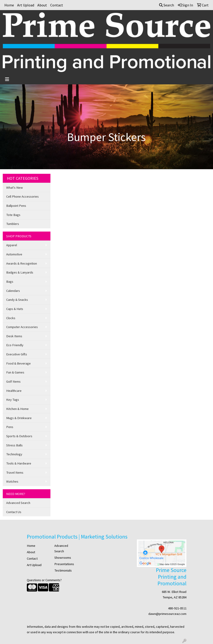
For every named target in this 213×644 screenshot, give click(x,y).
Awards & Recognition (22, 263)
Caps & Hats (15, 309)
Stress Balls (14, 445)
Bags (10, 282)
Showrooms (63, 558)
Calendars (13, 291)
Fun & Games (15, 372)
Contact (57, 5)
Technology (14, 454)
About (42, 5)
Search (167, 5)
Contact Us (14, 512)
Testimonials (63, 570)
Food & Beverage (18, 363)
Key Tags (13, 400)
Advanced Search (18, 503)
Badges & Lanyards (20, 272)
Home (9, 5)
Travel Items (15, 473)
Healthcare (14, 391)
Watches (12, 481)
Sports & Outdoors (19, 436)
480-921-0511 (177, 608)
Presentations (64, 564)
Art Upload (26, 5)
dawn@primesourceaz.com (167, 614)
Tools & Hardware (19, 463)
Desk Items (14, 336)
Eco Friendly (15, 345)
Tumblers (13, 224)
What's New (15, 188)
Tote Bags (13, 215)
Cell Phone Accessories (22, 196)
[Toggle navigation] (7, 79)
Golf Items (13, 381)
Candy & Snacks (17, 300)
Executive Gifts (17, 354)
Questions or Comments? (44, 580)
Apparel (12, 245)
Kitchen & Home (17, 409)
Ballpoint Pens (16, 206)
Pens (10, 427)
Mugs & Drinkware (19, 418)
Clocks (11, 318)
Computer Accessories (22, 327)
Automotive (14, 254)
